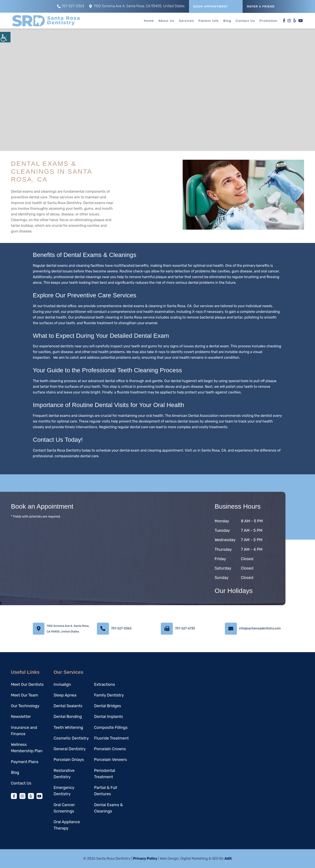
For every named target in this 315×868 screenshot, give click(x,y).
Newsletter (21, 717)
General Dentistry (70, 749)
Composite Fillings (111, 728)
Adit (228, 858)
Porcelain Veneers (110, 760)
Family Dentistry (109, 695)
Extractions (105, 684)
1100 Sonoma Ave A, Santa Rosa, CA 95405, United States (137, 6)
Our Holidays (234, 591)
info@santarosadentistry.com (260, 628)
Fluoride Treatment (111, 738)
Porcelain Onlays (69, 760)
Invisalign (62, 684)
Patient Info (209, 21)
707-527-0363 (71, 6)
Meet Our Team (24, 695)
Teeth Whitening (68, 728)
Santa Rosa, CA (214, 450)
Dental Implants (108, 717)
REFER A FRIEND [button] (261, 6)
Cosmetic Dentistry (71, 738)
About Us (166, 21)
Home (149, 21)
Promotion (268, 21)
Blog (227, 21)
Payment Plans (25, 762)
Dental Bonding (68, 717)
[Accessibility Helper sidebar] (5, 37)
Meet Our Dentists (27, 684)
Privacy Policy (145, 858)
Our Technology (25, 706)
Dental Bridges (108, 706)
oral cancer (270, 271)
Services (186, 21)
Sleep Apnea (65, 695)
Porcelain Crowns (110, 749)
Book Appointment (211, 6)
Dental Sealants (68, 706)
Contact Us (245, 21)
